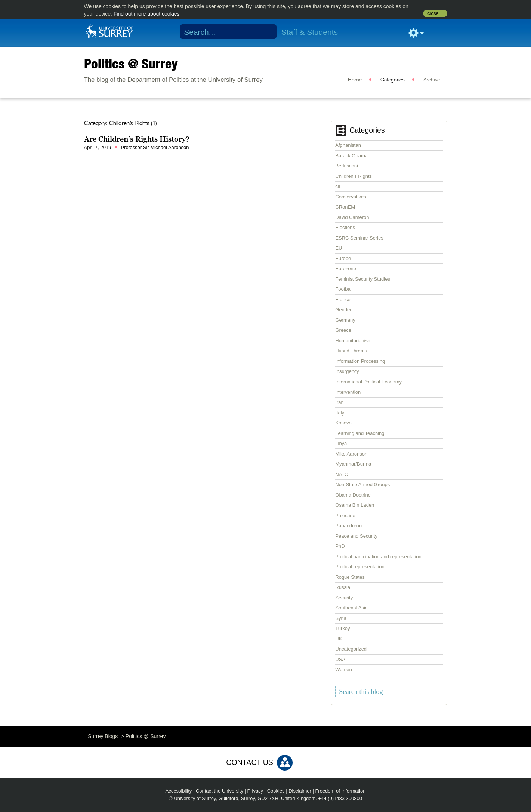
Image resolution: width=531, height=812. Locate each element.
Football (344, 289)
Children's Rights (354, 176)
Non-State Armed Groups (362, 484)
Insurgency (347, 371)
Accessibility (179, 791)
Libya (341, 443)
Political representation (360, 567)
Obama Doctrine (353, 495)
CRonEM (345, 207)
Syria (341, 618)
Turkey (342, 628)
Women (344, 669)
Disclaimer (300, 791)
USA (340, 659)
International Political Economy (368, 382)
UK (339, 639)
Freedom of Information (340, 791)
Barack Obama (351, 156)
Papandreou (348, 526)
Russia (343, 587)
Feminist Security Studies (363, 279)
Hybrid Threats (351, 351)
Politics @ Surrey (131, 64)
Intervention (348, 392)
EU (339, 248)
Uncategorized (351, 649)
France (343, 300)
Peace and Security (356, 536)
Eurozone (346, 268)
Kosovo (343, 423)
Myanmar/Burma (353, 464)
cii (337, 186)
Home (355, 80)
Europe (343, 258)
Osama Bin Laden (355, 505)
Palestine (345, 515)
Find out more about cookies (147, 14)
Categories (393, 80)
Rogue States (350, 577)
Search (266, 32)
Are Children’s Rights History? (137, 139)
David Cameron (352, 217)
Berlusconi (347, 166)
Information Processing (360, 361)
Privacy (255, 791)
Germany (345, 320)
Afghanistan (348, 145)
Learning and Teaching (360, 433)
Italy (340, 413)
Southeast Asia (351, 608)
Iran (339, 402)
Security (344, 598)
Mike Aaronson (351, 454)
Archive (432, 80)
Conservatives (351, 197)
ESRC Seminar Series (359, 238)
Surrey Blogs (103, 736)
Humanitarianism (354, 341)
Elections (345, 227)
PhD (340, 546)
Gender (343, 310)
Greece (343, 330)
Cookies (276, 791)
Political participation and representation (378, 557)
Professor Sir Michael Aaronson (155, 147)
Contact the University (220, 791)
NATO (342, 474)
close (433, 13)
